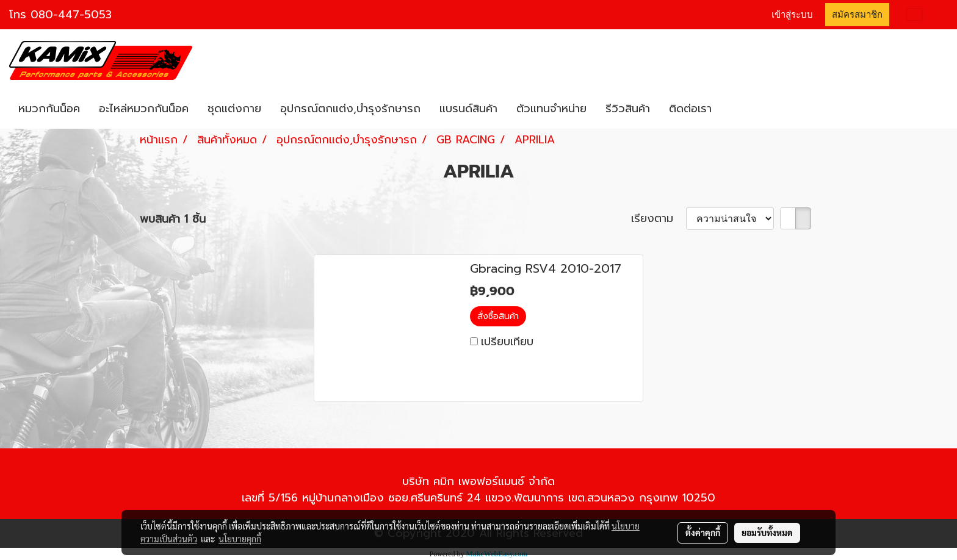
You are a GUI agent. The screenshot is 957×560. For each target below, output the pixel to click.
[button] (732, 109)
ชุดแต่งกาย (234, 109)
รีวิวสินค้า (628, 109)
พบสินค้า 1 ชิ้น (173, 219)
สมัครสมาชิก (857, 15)
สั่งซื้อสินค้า (498, 316)
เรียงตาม (659, 219)
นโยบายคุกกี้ (240, 539)
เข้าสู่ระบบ (792, 15)
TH (923, 15)
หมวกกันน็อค (49, 109)
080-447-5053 (71, 15)
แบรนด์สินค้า (468, 109)
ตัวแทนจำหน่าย (551, 109)
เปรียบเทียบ (507, 342)
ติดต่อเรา (690, 109)
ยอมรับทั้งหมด (767, 533)
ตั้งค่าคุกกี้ (703, 533)
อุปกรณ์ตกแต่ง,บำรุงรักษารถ (350, 109)
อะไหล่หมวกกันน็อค (144, 109)
